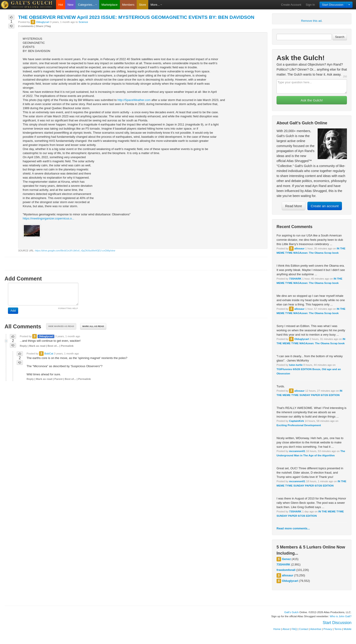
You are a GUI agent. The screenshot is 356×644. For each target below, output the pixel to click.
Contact (304, 629)
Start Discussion (333, 5)
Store (142, 5)
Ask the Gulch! (312, 100)
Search (340, 37)
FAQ (294, 629)
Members (128, 5)
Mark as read (37, 346)
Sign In (310, 5)
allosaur (299, 248)
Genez (286, 559)
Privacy (328, 629)
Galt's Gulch (291, 612)
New (70, 5)
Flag (48, 26)
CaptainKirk (297, 421)
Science (83, 22)
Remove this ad (311, 21)
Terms (338, 629)
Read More (294, 206)
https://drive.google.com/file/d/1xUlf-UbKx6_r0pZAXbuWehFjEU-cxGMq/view (75, 251)
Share (40, 26)
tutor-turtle (296, 365)
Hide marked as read (61, 326)
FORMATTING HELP (68, 308)
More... (156, 5)
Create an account (325, 206)
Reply (23, 346)
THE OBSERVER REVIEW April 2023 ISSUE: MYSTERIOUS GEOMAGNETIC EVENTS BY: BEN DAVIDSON (136, 17)
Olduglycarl (302, 339)
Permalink (67, 346)
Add (13, 311)
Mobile (348, 629)
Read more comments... (293, 528)
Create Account (291, 5)
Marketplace (110, 5)
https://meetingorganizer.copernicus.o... (48, 218)
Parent (58, 379)
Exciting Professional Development (299, 425)
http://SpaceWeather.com (134, 100)
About (286, 629)
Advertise (316, 629)
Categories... (87, 5)
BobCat (49, 353)
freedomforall (286, 570)
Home (277, 629)
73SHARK (295, 279)
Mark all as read (93, 326)
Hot (61, 5)
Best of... (53, 346)
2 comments (26, 26)
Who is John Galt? (341, 616)
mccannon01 (297, 451)
